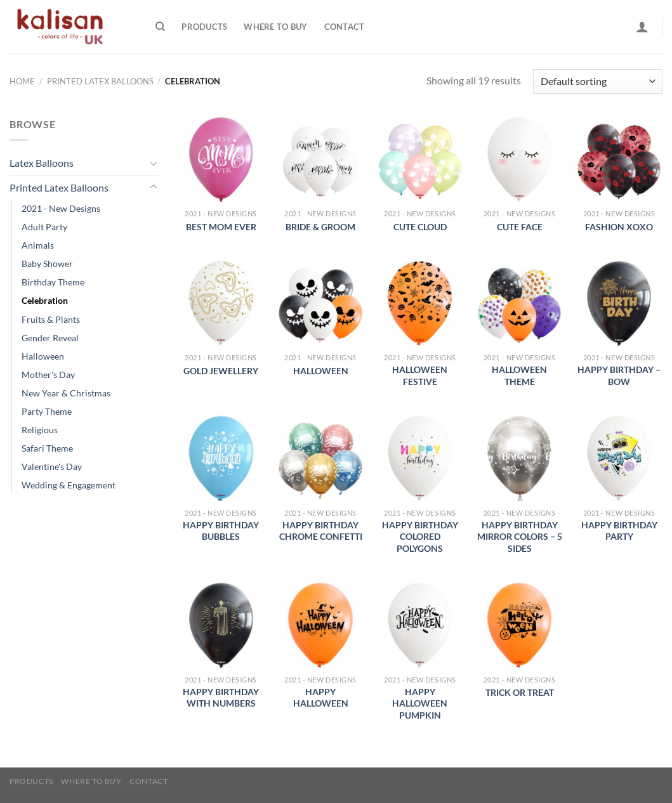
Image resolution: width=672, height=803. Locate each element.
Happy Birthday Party (619, 531)
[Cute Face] (519, 160)
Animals (38, 245)
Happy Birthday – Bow (619, 375)
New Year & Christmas (66, 393)
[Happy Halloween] (320, 625)
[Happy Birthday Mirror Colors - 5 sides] (519, 458)
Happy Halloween (321, 698)
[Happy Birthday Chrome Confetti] (320, 458)
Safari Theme (47, 448)
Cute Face (520, 227)
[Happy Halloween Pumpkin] (420, 625)
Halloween (43, 356)
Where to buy (275, 27)
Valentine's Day (52, 467)
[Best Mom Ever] (221, 160)
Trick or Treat (520, 692)
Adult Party (44, 227)
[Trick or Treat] (519, 625)
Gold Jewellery (221, 371)
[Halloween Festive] (420, 304)
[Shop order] (598, 82)
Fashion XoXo (619, 227)
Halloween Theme (519, 375)
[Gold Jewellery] (221, 304)
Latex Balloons (42, 163)
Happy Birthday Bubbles (221, 531)
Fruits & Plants (51, 319)
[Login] (642, 27)
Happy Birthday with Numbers (221, 698)
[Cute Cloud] (420, 160)
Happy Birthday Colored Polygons (420, 537)
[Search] (160, 27)
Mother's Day (48, 375)
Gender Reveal (50, 338)
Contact (345, 27)
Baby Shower (47, 264)
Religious (40, 430)
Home (22, 81)
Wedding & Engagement (69, 485)
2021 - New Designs (61, 208)
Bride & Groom (320, 227)
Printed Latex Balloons (100, 81)
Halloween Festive (420, 375)
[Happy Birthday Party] (619, 458)
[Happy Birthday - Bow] (619, 304)
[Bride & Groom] (320, 160)
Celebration (45, 300)
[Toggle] (154, 163)
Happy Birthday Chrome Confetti (321, 531)
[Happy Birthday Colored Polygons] (420, 458)
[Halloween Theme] (519, 304)
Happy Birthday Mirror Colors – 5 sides (520, 537)
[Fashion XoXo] (619, 160)
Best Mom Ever (221, 227)
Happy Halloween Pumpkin (420, 703)
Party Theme (47, 411)
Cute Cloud (420, 227)
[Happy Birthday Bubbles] (221, 458)
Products (204, 27)
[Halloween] (320, 304)
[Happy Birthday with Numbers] (221, 625)
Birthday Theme (53, 282)
